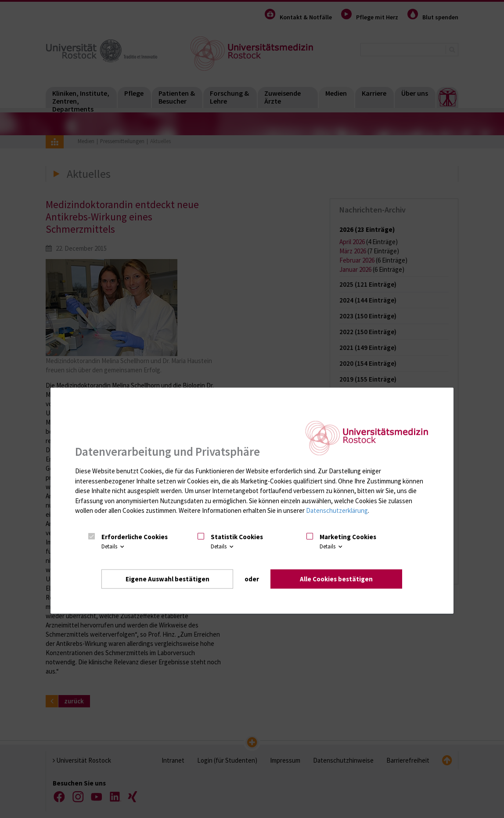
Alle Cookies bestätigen (336, 579)
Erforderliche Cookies (135, 537)
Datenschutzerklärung (337, 510)
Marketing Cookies (348, 537)
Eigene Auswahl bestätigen (167, 579)
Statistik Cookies (237, 537)
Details (113, 546)
